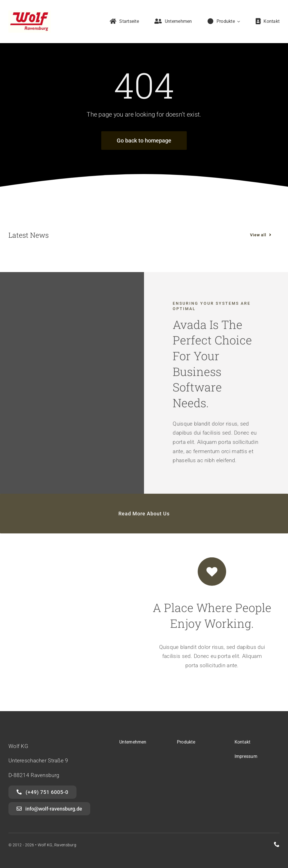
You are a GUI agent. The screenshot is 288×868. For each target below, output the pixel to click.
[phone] (277, 844)
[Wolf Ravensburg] (30, 13)
